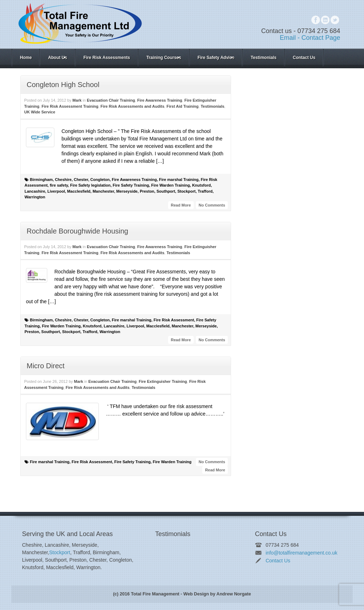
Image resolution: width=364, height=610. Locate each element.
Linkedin (325, 20)
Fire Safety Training (131, 185)
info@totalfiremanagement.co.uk (301, 553)
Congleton (100, 180)
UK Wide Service (40, 112)
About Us (58, 58)
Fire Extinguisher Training (163, 381)
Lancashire (35, 191)
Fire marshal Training (179, 180)
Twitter (335, 20)
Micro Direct (46, 366)
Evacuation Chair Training (111, 100)
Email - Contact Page (310, 38)
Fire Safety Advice (216, 58)
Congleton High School (63, 85)
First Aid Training (182, 106)
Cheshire (63, 180)
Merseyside (127, 191)
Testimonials (263, 58)
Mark (77, 100)
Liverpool (56, 191)
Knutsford (201, 185)
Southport (166, 191)
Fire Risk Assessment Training (70, 106)
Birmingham (41, 180)
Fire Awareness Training (160, 100)
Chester (81, 180)
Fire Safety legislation (90, 185)
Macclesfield (79, 191)
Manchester (103, 191)
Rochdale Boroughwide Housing (77, 231)
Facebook (316, 20)
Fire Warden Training (170, 185)
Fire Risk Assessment (174, 320)
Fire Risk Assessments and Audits (133, 106)
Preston (147, 191)
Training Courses (164, 58)
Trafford (205, 191)
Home (26, 58)
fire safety (59, 185)
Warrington (35, 197)
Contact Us (304, 58)
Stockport (186, 191)
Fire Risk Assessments (107, 58)
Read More (181, 205)
